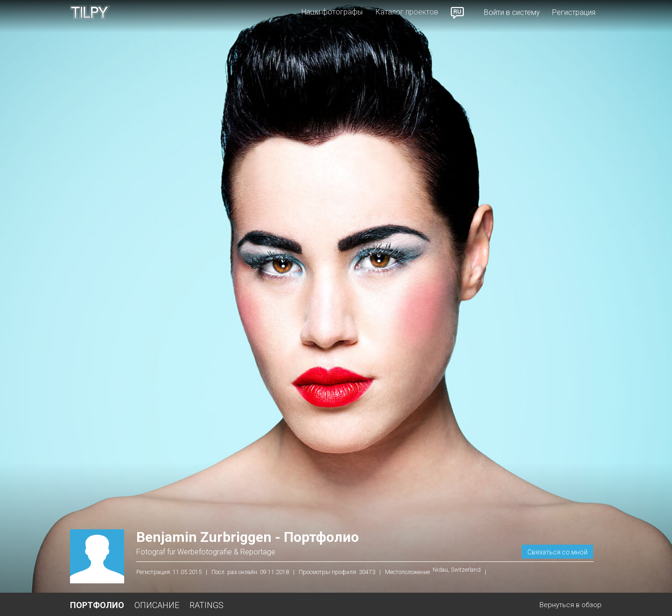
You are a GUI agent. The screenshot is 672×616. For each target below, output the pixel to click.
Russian (458, 13)
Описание (157, 605)
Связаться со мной (557, 552)
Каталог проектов (407, 12)
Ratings (206, 605)
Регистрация (574, 12)
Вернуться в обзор (570, 605)
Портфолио (97, 605)
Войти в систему (512, 12)
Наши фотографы (332, 12)
